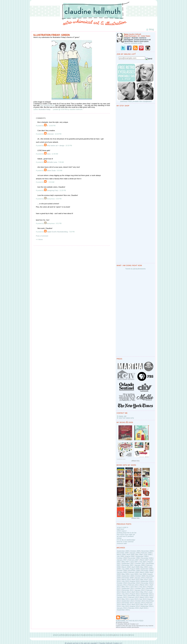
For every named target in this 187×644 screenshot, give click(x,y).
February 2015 (133, 608)
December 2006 (147, 558)
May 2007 (125, 562)
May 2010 (144, 579)
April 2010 (135, 579)
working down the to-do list (127, 533)
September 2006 (142, 556)
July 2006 (120, 556)
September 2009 (128, 576)
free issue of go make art (126, 534)
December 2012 (147, 596)
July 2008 (125, 569)
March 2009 (144, 572)
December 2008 (147, 571)
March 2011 (144, 585)
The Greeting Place (47, 105)
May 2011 (125, 587)
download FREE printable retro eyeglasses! (136, 101)
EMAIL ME (123, 416)
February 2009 (133, 572)
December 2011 (128, 590)
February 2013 (133, 597)
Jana (49, 154)
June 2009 (134, 574)
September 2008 (147, 569)
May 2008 (144, 567)
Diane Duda (51, 170)
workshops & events (93, 635)
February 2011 (133, 585)
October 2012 (122, 596)
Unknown (50, 134)
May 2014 (144, 604)
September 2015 (123, 610)
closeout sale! (122, 543)
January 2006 (135, 553)
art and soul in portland (125, 536)
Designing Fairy (53, 190)
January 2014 (140, 603)
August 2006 (130, 556)
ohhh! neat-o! (122, 531)
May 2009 (125, 574)
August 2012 (135, 594)
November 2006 (134, 558)
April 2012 (135, 592)
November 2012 (134, 596)
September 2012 (147, 594)
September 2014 (147, 606)
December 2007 (128, 565)
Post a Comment (42, 236)
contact (126, 635)
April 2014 (135, 604)
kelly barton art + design (56, 146)
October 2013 (140, 601)
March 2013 (144, 597)
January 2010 (140, 578)
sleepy (119, 538)
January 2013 (122, 597)
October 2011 (140, 588)
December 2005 (123, 553)
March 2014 (126, 604)
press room (105, 635)
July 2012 (125, 594)
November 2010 (134, 583)
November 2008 (134, 571)
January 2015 (122, 608)
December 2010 (147, 583)
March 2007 (144, 560)
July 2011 (143, 587)
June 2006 (148, 555)
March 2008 (126, 567)
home (132, 635)
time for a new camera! (125, 542)
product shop (79, 635)
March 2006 (121, 555)
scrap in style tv (123, 527)
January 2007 (122, 560)
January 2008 (140, 565)
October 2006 (122, 558)
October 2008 (122, 571)
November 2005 (147, 551)
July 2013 (143, 599)
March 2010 (126, 579)
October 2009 (140, 576)
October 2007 (140, 563)
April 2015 (144, 608)
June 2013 (134, 599)
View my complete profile (133, 43)
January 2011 (122, 585)
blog (112, 635)
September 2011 (128, 588)
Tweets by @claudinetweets (136, 269)
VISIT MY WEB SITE (126, 418)
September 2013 (128, 601)
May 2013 (125, 599)
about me (119, 635)
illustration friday (44, 109)
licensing (70, 635)
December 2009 (128, 578)
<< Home (39, 239)
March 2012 (126, 592)
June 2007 (134, 562)
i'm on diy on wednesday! (126, 540)
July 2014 (125, 606)
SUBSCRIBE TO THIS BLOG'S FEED (130, 621)
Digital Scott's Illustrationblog (57, 232)
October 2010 (122, 583)
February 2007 (133, 560)
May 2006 (139, 555)
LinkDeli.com (121, 459)
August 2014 (135, 606)
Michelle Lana (52, 162)
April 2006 (131, 555)
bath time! (120, 529)
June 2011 (134, 587)
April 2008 (135, 567)
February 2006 (146, 553)
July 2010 (125, 581)
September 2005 (123, 551)
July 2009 (143, 574)
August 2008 (135, 569)
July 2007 (143, 562)
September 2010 (147, 581)
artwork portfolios (59, 635)
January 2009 (122, 572)
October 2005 (135, 551)
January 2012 (140, 590)
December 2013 (128, 603)
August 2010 (135, 581)
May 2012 (144, 592)
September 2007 (128, 563)
